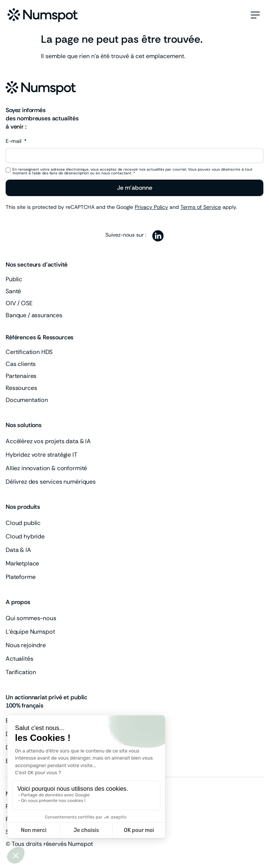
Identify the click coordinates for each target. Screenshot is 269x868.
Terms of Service (201, 207)
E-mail (14, 141)
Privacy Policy (151, 207)
